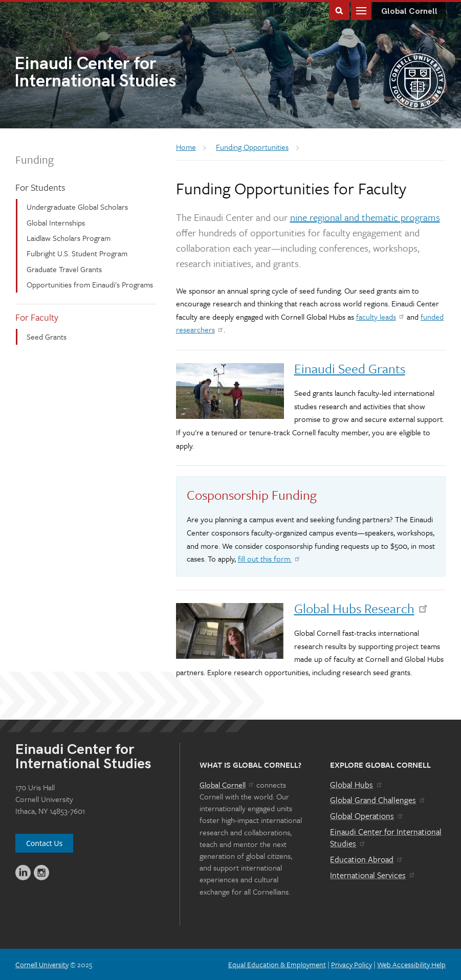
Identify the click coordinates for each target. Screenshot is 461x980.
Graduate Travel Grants (64, 269)
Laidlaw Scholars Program (69, 238)
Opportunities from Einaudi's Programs (90, 284)
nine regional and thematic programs (365, 217)
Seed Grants (47, 337)
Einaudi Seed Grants (350, 369)
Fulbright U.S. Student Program (77, 253)
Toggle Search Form (339, 10)
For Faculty (37, 317)
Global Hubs (356, 785)
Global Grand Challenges (378, 800)
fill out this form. (269, 559)
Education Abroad (367, 859)
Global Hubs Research (362, 608)
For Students (40, 187)
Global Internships (56, 222)
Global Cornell (409, 12)
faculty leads (381, 317)
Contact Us (44, 843)
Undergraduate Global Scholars (77, 207)
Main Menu (361, 10)
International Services (373, 875)
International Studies (122, 73)
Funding (35, 159)
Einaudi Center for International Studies (386, 838)
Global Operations (367, 816)
